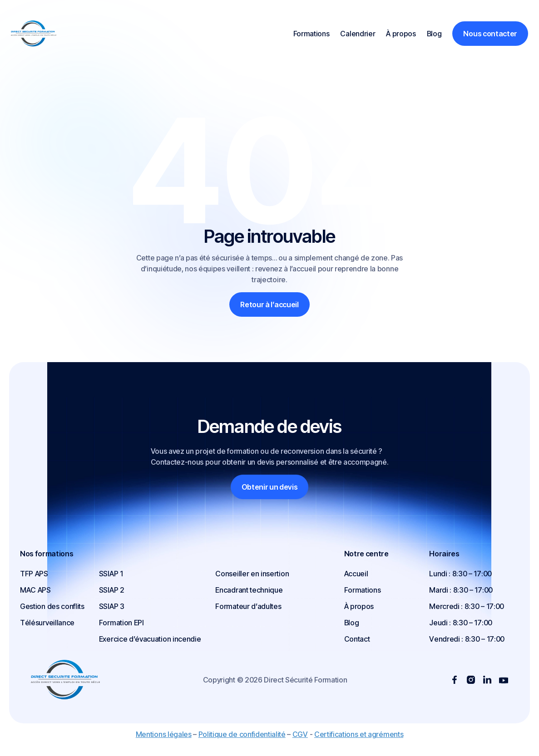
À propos (401, 34)
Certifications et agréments (359, 734)
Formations (312, 34)
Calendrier (358, 34)
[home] (45, 34)
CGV (300, 734)
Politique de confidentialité (242, 734)
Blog (434, 34)
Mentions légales (164, 734)
